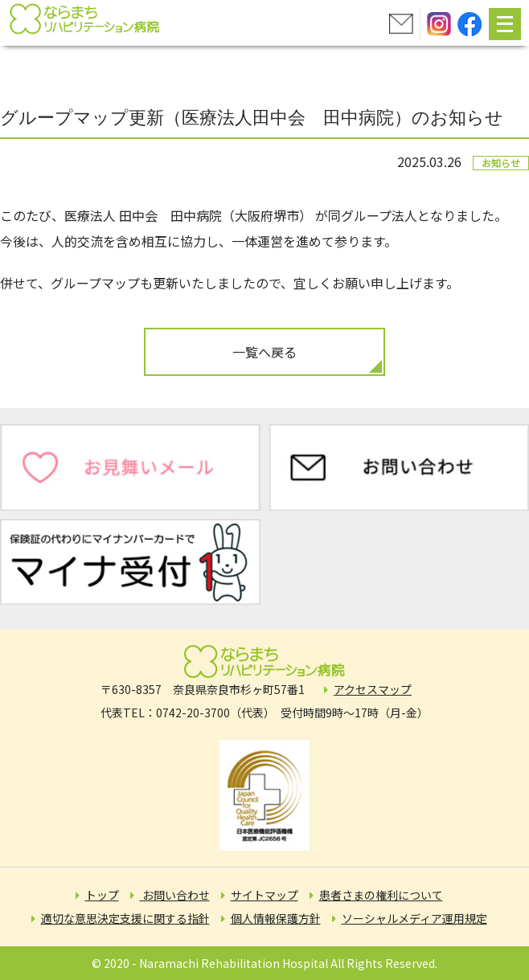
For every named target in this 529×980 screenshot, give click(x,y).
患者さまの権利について (381, 895)
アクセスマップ (373, 689)
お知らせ (501, 163)
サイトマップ (264, 895)
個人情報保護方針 (276, 918)
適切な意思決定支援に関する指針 (125, 918)
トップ (102, 895)
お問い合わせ (175, 895)
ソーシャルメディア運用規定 (414, 918)
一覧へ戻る (264, 352)
